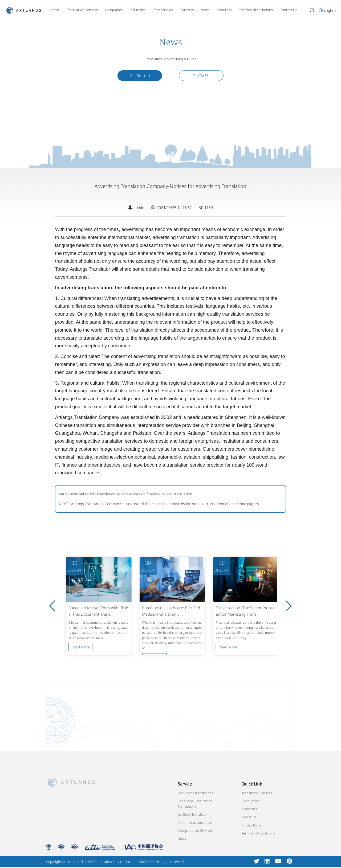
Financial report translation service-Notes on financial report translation (131, 494)
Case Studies (163, 10)
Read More (81, 647)
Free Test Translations (256, 10)
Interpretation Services (195, 830)
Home (55, 10)
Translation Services (82, 10)
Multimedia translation (195, 822)
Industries (137, 10)
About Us (224, 10)
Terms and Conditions (258, 833)
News (205, 10)
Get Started (140, 75)
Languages (114, 10)
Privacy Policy (252, 825)
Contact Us (289, 10)
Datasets (187, 10)
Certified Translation (193, 814)
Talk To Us (201, 75)
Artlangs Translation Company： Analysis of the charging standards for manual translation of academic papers (164, 504)
